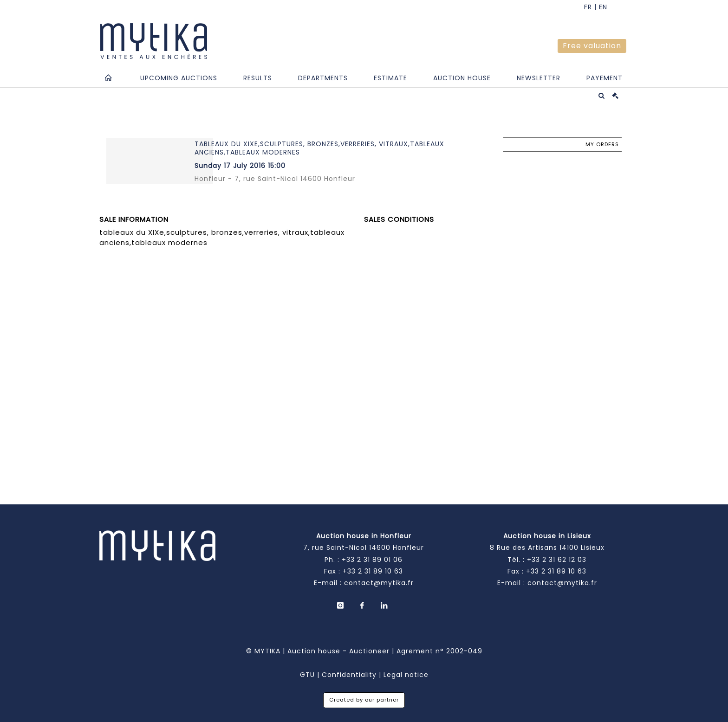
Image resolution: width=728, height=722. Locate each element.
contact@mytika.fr (379, 583)
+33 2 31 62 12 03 (557, 560)
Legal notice (406, 675)
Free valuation (592, 46)
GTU (307, 675)
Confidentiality (349, 675)
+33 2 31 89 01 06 (372, 560)
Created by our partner (364, 700)
